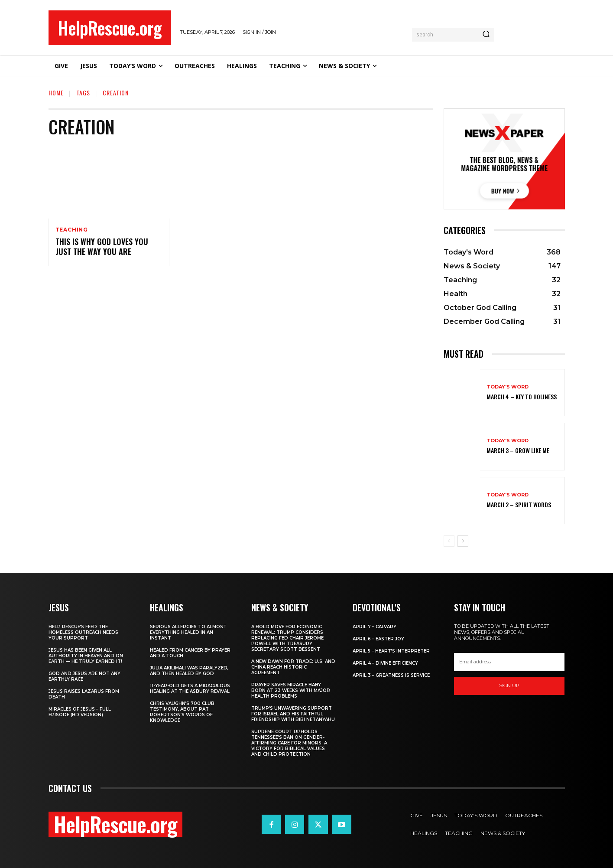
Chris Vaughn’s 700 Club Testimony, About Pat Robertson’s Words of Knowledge (182, 712)
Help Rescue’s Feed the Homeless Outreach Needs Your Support (83, 632)
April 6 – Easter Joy (378, 639)
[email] (509, 662)
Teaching (72, 230)
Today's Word (508, 387)
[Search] (486, 35)
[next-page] (463, 541)
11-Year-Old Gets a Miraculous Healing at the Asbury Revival (190, 689)
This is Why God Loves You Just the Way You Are (102, 246)
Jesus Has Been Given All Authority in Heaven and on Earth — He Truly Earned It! (86, 656)
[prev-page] (449, 541)
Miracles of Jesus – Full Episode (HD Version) (80, 712)
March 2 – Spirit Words (519, 504)
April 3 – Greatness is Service (391, 675)
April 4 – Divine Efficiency (385, 663)
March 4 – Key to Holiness (522, 396)
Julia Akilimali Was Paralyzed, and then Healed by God (189, 671)
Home (56, 93)
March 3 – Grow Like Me (518, 450)
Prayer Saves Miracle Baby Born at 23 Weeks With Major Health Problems (291, 690)
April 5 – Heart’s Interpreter (391, 651)
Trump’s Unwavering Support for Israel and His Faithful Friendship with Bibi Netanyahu (293, 714)
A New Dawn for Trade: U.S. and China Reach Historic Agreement (293, 667)
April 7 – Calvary (375, 627)
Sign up (509, 685)
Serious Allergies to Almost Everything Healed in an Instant (188, 632)
